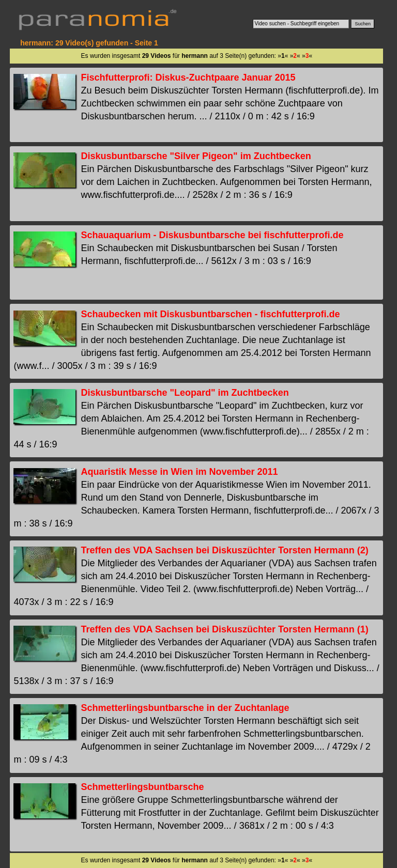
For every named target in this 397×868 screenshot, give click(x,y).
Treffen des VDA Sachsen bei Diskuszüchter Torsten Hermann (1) (224, 629)
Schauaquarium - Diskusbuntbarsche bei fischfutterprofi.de (212, 235)
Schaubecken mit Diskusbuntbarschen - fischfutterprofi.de (210, 314)
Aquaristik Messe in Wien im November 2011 (179, 472)
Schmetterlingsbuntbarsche (142, 787)
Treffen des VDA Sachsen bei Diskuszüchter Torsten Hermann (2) (224, 550)
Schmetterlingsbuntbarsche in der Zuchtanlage (185, 708)
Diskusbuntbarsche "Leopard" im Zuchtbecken (185, 393)
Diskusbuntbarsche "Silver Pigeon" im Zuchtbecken (196, 156)
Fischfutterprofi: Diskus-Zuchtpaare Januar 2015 (188, 78)
